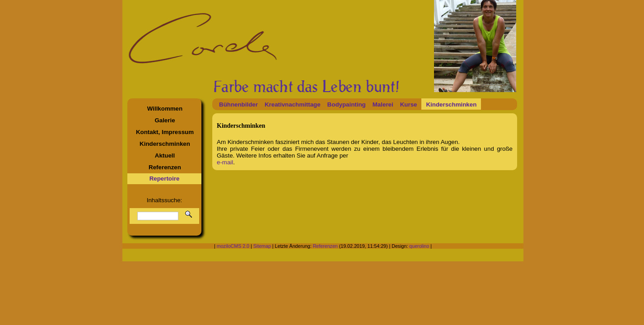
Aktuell (165, 156)
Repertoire (165, 179)
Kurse (409, 104)
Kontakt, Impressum (165, 132)
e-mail (225, 162)
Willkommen (165, 109)
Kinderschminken (165, 144)
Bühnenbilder (238, 104)
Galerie (165, 120)
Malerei (383, 104)
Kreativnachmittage (293, 104)
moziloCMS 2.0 (233, 246)
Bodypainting (347, 104)
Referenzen (165, 167)
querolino (419, 246)
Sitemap (262, 246)
